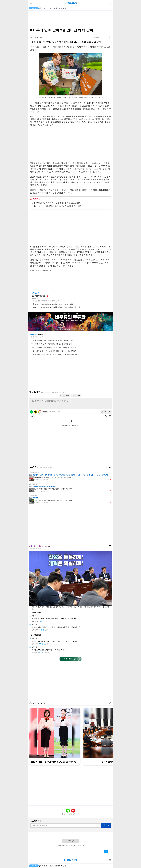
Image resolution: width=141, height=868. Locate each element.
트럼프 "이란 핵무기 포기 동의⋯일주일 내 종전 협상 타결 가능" (52, 340)
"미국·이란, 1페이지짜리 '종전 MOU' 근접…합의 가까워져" (55, 641)
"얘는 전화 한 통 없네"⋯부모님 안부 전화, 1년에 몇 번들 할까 (52, 344)
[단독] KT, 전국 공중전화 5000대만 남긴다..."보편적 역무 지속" (54, 304)
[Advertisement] (70, 19)
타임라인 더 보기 (71, 659)
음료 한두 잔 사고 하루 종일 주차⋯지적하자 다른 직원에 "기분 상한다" (55, 347)
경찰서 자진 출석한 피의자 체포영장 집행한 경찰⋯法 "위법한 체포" (54, 351)
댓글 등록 (107, 412)
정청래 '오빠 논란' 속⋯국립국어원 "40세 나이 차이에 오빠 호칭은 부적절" (56, 355)
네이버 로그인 (31, 412)
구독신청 (106, 825)
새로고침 (46, 335)
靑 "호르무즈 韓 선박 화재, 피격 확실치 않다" (49, 650)
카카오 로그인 (36, 412)
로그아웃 (45, 412)
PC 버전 (70, 841)
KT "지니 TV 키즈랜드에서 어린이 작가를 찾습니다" (57, 203)
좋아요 (48, 296)
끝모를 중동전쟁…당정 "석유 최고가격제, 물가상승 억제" (54, 619)
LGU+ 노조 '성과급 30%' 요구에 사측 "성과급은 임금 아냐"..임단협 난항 (57, 307)
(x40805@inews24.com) (44, 270)
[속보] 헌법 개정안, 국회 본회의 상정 (53, 8)
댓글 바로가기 (106, 852)
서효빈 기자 (40, 296)
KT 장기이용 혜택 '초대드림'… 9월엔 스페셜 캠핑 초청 (58, 206)
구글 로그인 (40, 412)
